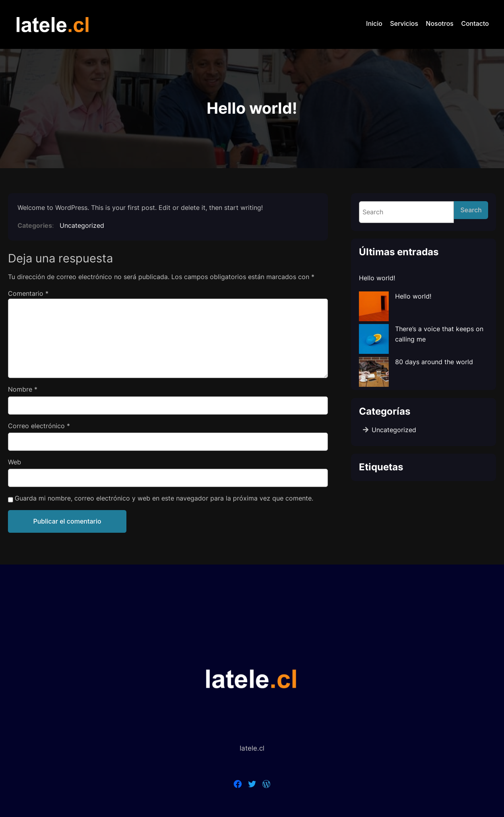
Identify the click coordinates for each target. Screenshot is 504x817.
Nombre (23, 389)
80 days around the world (434, 362)
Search (471, 210)
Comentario (28, 293)
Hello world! (377, 278)
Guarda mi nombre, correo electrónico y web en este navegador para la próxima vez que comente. (164, 498)
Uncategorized (82, 225)
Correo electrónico (39, 426)
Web (15, 462)
